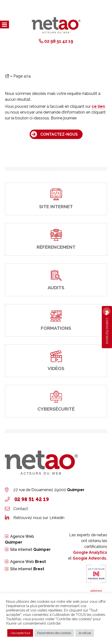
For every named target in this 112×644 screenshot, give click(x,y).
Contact (21, 509)
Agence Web (28, 562)
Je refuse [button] (85, 633)
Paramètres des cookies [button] (54, 633)
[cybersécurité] (56, 401)
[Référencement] (56, 239)
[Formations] (56, 320)
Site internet (30, 549)
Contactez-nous (59, 134)
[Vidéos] (56, 361)
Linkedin (57, 518)
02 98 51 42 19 (59, 41)
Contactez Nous (107, 327)
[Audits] (56, 280)
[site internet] (56, 199)
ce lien (98, 106)
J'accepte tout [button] (20, 633)
